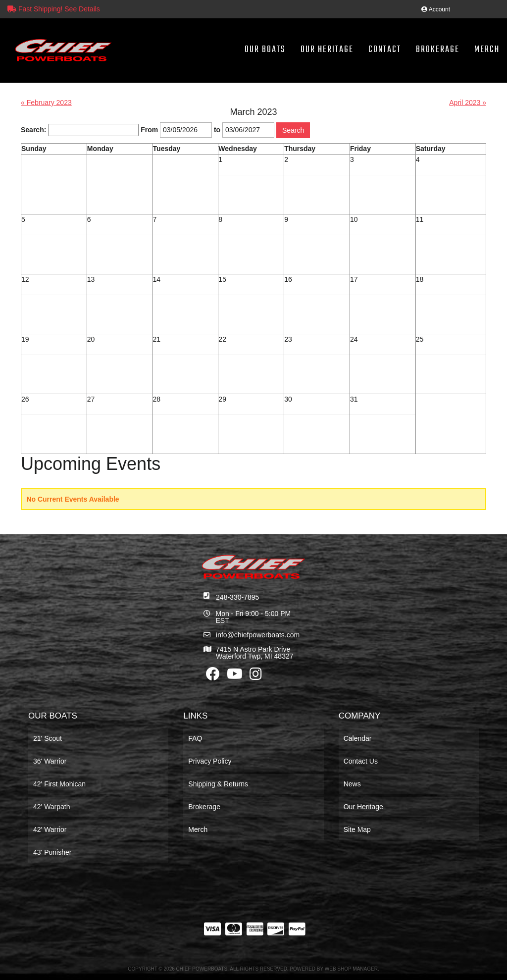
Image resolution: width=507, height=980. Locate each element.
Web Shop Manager (351, 969)
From (149, 130)
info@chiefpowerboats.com (258, 635)
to (217, 130)
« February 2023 (46, 103)
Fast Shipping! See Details (54, 9)
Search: (33, 130)
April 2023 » (468, 103)
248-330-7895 (237, 597)
